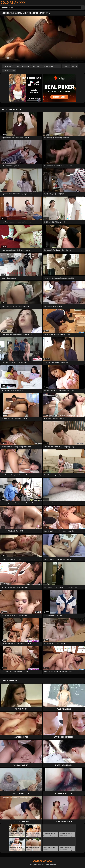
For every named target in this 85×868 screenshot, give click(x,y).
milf (59, 66)
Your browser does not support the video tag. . (42, 40)
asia (6, 71)
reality (67, 66)
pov (14, 71)
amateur (8, 66)
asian (18, 66)
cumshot (38, 66)
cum (76, 66)
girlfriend (27, 66)
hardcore (50, 66)
